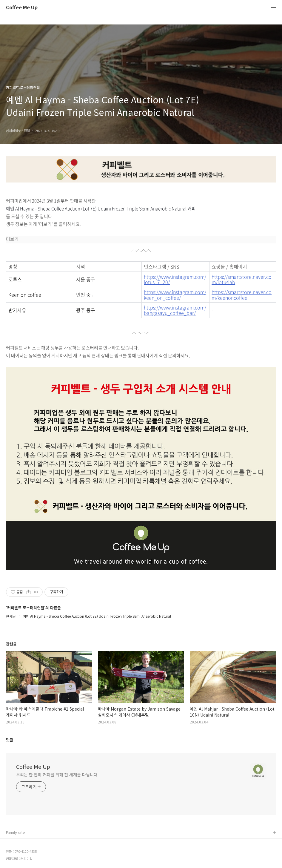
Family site (16, 832)
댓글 (10, 740)
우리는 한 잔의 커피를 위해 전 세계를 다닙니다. (57, 775)
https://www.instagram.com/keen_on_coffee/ (175, 295)
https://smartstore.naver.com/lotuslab (242, 279)
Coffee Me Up (22, 8)
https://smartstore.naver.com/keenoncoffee (242, 295)
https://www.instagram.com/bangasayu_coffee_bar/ (175, 310)
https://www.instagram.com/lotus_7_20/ (175, 279)
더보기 (12, 239)
